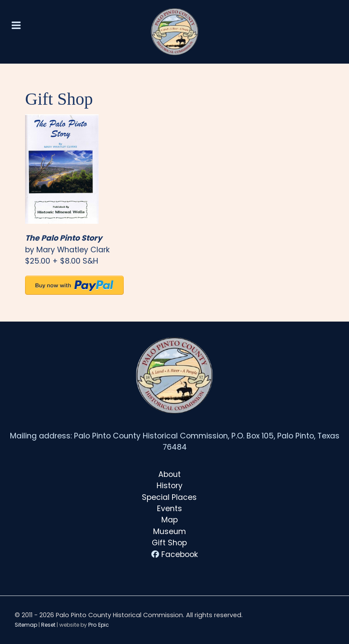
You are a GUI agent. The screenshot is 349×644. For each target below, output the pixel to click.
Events (170, 509)
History (170, 486)
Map (170, 520)
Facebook (180, 554)
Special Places (169, 497)
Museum (170, 531)
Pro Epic (99, 625)
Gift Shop (169, 543)
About (170, 474)
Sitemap (26, 625)
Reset (48, 625)
